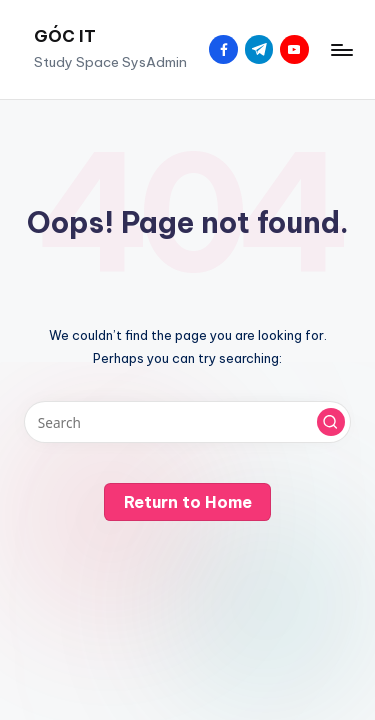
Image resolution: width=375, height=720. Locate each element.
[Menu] (341, 49)
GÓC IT (65, 36)
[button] (331, 422)
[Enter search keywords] (187, 422)
